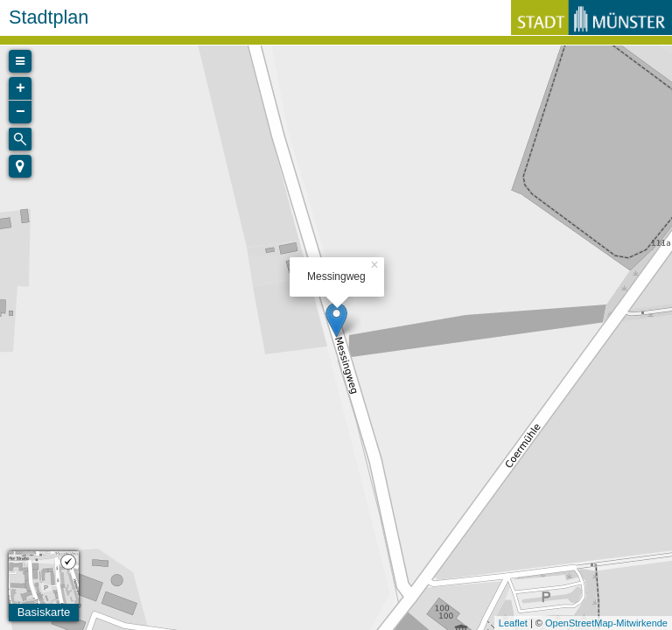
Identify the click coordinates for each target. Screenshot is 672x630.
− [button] (21, 112)
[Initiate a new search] (20, 139)
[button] (20, 166)
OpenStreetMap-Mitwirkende (606, 623)
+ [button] (21, 88)
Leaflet (513, 623)
